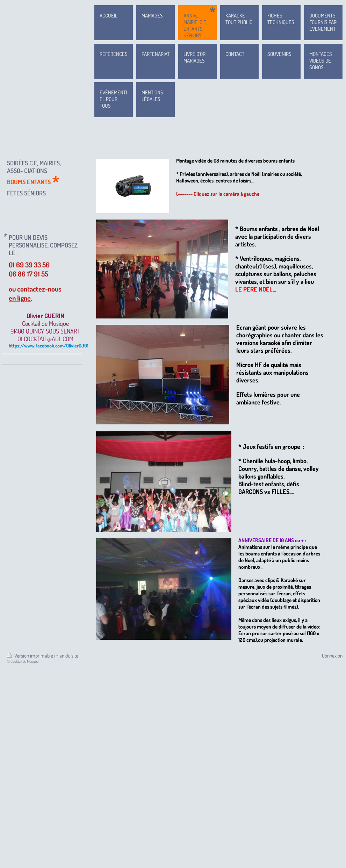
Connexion (332, 656)
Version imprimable (31, 656)
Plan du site (67, 656)
